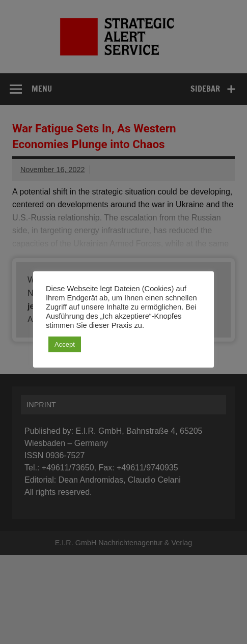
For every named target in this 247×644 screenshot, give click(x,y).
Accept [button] (65, 344)
